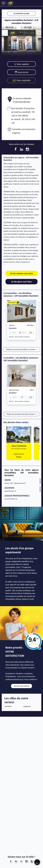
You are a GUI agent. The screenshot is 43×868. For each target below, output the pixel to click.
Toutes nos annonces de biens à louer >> (21, 414)
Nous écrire (22, 72)
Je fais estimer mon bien (22, 273)
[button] (9, 311)
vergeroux (27, 706)
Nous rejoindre (21, 80)
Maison (12, 325)
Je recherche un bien (21, 13)
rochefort (13, 328)
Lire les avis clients (21, 686)
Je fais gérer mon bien (21, 282)
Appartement (14, 390)
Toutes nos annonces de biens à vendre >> (21, 349)
